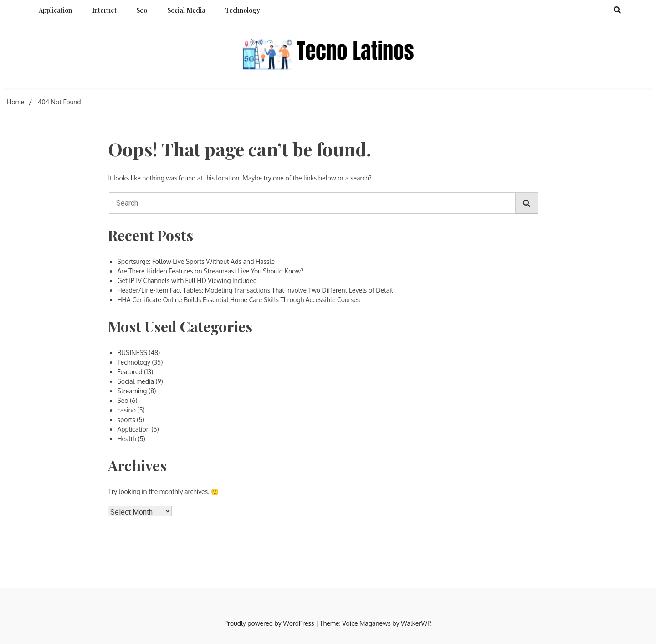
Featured (130, 372)
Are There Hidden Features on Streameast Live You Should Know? (210, 271)
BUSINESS (132, 353)
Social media (186, 10)
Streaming (132, 391)
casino (126, 410)
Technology (243, 10)
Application (55, 10)
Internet (104, 10)
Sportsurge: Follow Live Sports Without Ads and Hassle (196, 261)
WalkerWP (416, 623)
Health (127, 439)
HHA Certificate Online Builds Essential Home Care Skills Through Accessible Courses (238, 300)
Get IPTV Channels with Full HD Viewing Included (187, 281)
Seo (142, 10)
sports (126, 420)
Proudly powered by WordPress (270, 623)
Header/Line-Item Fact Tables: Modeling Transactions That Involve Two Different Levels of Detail (255, 290)
